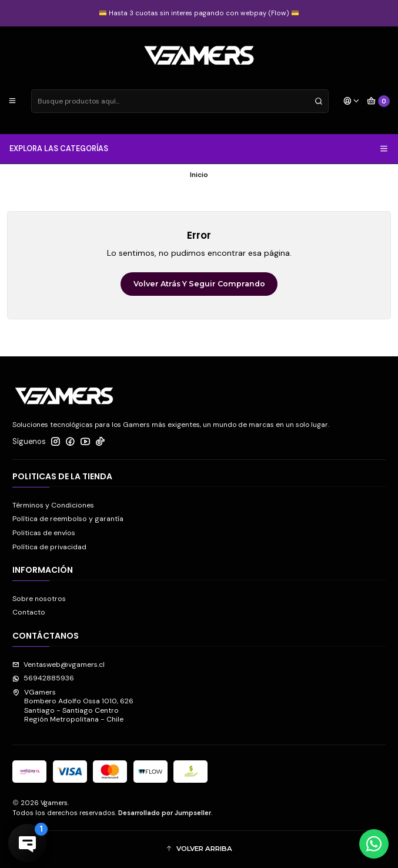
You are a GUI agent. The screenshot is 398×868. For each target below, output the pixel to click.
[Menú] (13, 101)
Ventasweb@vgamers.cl (58, 665)
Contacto (29, 612)
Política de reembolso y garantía (68, 519)
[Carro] (379, 101)
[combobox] (180, 101)
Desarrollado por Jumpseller (165, 813)
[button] (199, 849)
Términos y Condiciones (53, 505)
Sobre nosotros (39, 599)
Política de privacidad (49, 547)
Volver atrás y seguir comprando (199, 284)
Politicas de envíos (44, 533)
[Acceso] (351, 101)
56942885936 (43, 678)
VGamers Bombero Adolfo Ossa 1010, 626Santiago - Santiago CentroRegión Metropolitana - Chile (73, 706)
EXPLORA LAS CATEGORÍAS (199, 149)
